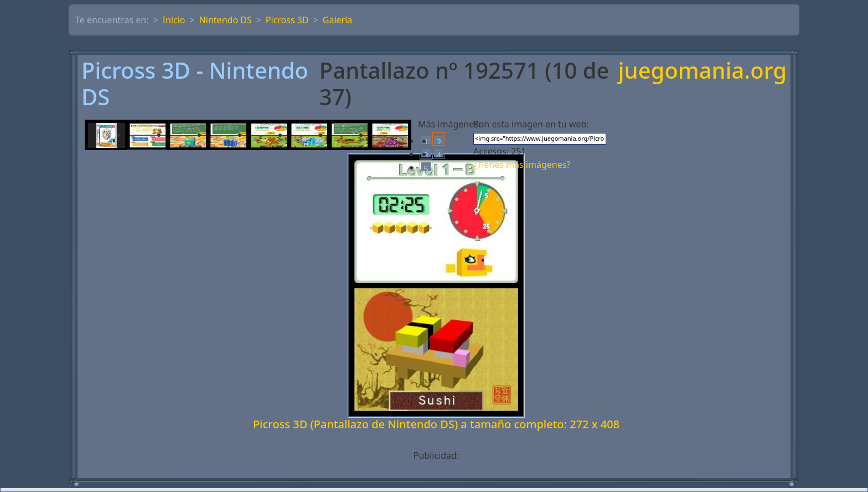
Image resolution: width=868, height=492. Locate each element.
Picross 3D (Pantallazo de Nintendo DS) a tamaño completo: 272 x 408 (436, 424)
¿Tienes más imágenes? (522, 165)
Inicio (174, 20)
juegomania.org (702, 71)
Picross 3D (287, 20)
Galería (338, 20)
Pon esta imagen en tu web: (531, 124)
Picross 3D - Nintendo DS (195, 84)
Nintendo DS (226, 20)
